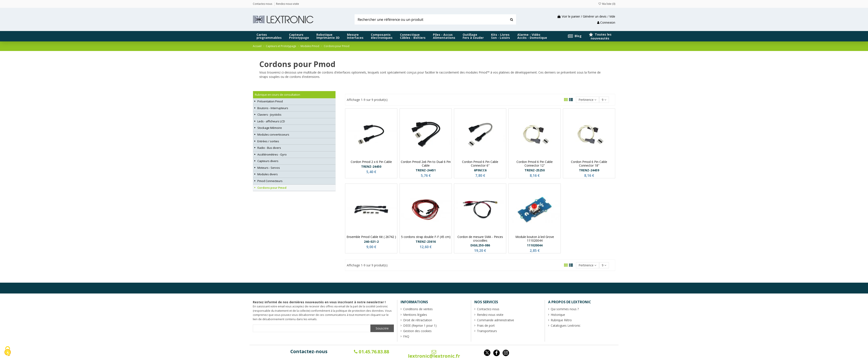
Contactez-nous (309, 351)
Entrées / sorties (268, 141)
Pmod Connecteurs (270, 181)
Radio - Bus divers (269, 148)
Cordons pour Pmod (272, 188)
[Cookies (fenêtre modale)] (8, 352)
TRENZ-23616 (426, 242)
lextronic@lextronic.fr (434, 354)
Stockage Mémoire (270, 128)
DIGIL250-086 (480, 245)
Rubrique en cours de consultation (277, 95)
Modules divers (268, 174)
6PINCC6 (480, 170)
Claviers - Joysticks (269, 115)
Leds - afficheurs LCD (271, 121)
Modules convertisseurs (273, 134)
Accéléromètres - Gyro (272, 154)
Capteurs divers (268, 161)
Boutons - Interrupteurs (273, 108)
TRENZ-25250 (535, 170)
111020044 (535, 245)
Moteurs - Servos (269, 168)
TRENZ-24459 (589, 170)
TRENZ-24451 (426, 170)
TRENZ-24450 (371, 166)
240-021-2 (371, 242)
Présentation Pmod (270, 101)
